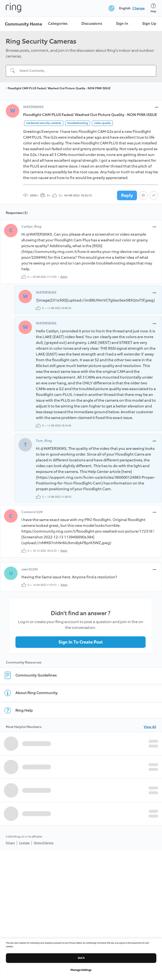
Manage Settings (81, 970)
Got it (81, 958)
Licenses (24, 843)
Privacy (10, 843)
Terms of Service (44, 843)
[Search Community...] (84, 71)
